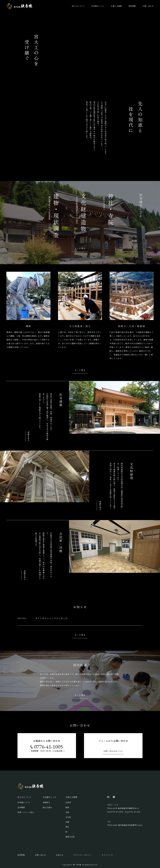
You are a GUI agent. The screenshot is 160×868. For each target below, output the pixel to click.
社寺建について (24, 802)
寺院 (67, 812)
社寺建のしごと (98, 6)
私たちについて (78, 6)
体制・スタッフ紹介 (26, 812)
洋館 (67, 822)
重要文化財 (70, 837)
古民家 (68, 802)
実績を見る (28, 436)
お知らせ (60, 855)
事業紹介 (47, 802)
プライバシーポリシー (82, 855)
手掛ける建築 (116, 6)
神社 (67, 827)
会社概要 (21, 807)
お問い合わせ (148, 6)
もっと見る (80, 248)
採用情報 (132, 6)
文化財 (68, 817)
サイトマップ (107, 855)
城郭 (67, 807)
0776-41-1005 (49, 747)
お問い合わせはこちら (113, 751)
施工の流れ (47, 807)
